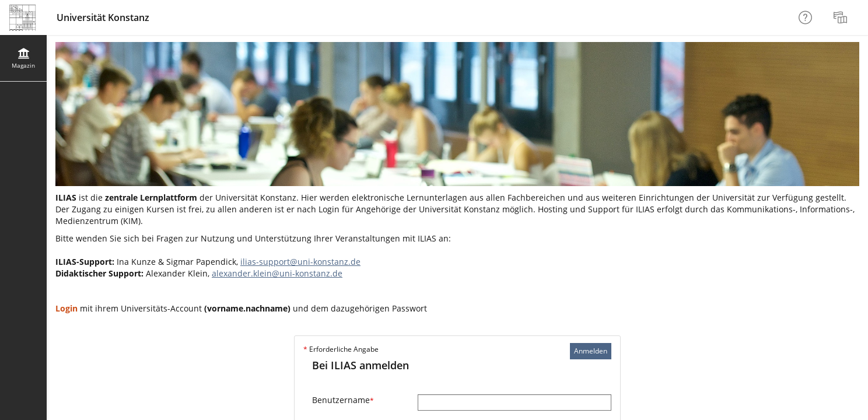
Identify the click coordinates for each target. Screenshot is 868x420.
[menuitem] (842, 17)
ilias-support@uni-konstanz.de (300, 262)
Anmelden (591, 351)
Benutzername (343, 400)
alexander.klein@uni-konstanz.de (277, 273)
